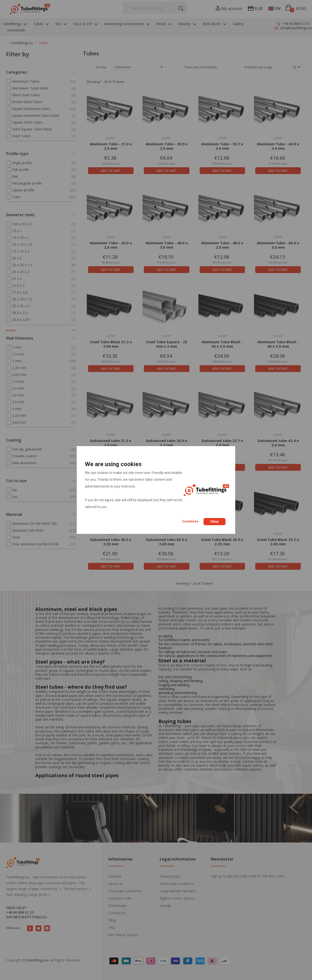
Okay (214, 521)
